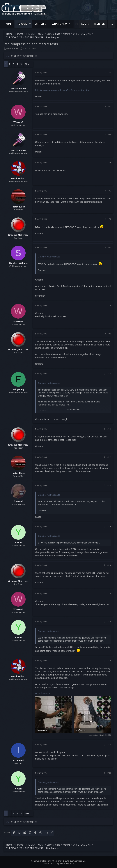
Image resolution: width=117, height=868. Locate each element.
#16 (109, 593)
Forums (22, 24)
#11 (109, 429)
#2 (110, 106)
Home (8, 24)
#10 (109, 374)
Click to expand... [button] (73, 410)
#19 (109, 745)
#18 (109, 661)
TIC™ (72, 864)
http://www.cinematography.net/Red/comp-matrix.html (62, 90)
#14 (109, 527)
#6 (110, 219)
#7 (110, 247)
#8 (110, 305)
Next (27, 64)
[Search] (112, 24)
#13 (109, 485)
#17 (109, 622)
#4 (110, 163)
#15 (109, 565)
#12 (109, 457)
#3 (110, 134)
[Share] (105, 73)
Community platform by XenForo (59, 861)
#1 (110, 73)
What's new (59, 24)
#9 (110, 334)
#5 (110, 191)
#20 (109, 773)
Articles (41, 24)
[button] (30, 24)
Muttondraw (12, 49)
